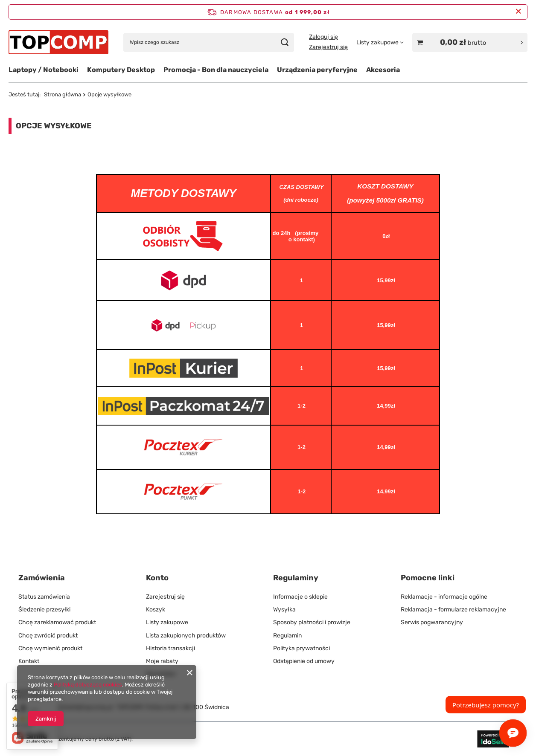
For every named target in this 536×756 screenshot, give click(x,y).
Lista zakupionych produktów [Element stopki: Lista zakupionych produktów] (186, 636)
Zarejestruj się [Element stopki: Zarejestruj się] (165, 597)
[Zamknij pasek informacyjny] (518, 12)
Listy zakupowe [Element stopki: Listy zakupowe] (167, 622)
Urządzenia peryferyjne (317, 70)
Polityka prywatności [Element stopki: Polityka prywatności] (301, 648)
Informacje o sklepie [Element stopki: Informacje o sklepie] (300, 597)
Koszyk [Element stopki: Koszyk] (156, 610)
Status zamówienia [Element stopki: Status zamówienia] (44, 597)
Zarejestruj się (328, 47)
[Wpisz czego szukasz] (209, 42)
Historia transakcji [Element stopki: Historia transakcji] (170, 648)
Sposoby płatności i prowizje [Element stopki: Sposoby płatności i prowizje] (312, 622)
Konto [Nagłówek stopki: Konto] (157, 578)
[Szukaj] (284, 42)
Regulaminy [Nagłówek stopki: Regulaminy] (296, 578)
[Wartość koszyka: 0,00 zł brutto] (470, 42)
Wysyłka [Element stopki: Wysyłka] (284, 610)
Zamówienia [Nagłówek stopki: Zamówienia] (42, 578)
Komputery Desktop (121, 70)
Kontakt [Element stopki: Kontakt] (29, 661)
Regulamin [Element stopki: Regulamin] (287, 636)
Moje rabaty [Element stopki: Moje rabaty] (162, 661)
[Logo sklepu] (58, 42)
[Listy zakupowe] (380, 42)
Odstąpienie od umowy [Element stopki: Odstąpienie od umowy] (304, 661)
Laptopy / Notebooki (44, 70)
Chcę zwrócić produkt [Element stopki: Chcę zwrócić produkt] (48, 636)
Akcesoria (383, 70)
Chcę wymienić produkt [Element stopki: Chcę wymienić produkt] (50, 648)
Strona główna (63, 94)
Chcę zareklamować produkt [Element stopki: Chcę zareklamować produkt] (57, 622)
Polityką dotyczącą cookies (88, 685)
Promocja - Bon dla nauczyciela (216, 70)
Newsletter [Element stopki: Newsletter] (161, 674)
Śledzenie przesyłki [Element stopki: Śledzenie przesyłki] (44, 610)
